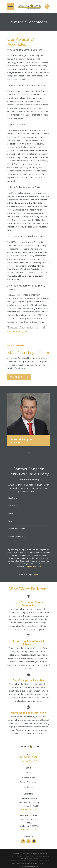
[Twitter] (28, 841)
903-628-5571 (28, 758)
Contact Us (28, 787)
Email (10, 521)
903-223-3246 (28, 761)
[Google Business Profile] (34, 841)
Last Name (13, 506)
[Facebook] (23, 841)
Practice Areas (29, 777)
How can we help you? (17, 536)
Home (29, 773)
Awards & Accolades (29, 782)
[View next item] (35, 453)
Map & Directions (28, 809)
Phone (11, 513)
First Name (13, 498)
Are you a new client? (16, 529)
